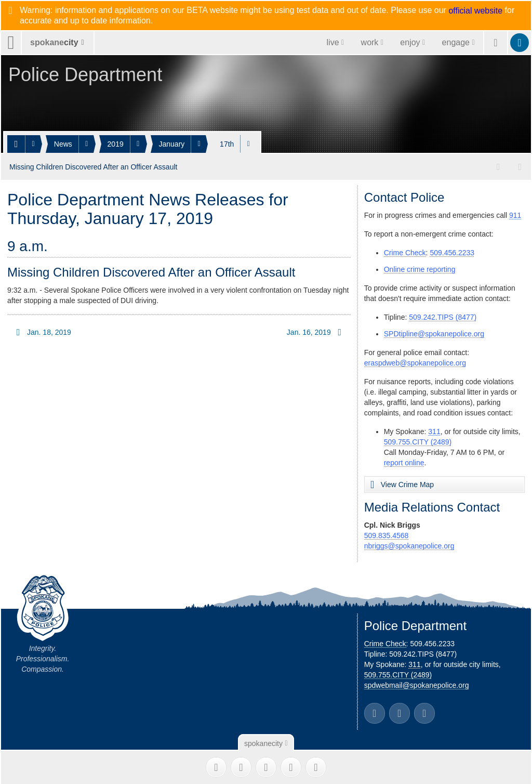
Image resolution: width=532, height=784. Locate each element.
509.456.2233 (452, 251)
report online (404, 461)
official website (475, 11)
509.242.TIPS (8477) (443, 315)
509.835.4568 (387, 533)
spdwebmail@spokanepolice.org (417, 683)
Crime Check (405, 251)
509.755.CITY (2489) (418, 440)
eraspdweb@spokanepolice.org (415, 361)
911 (515, 213)
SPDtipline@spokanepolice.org (434, 332)
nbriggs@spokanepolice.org (409, 544)
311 (434, 429)
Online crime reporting (420, 267)
